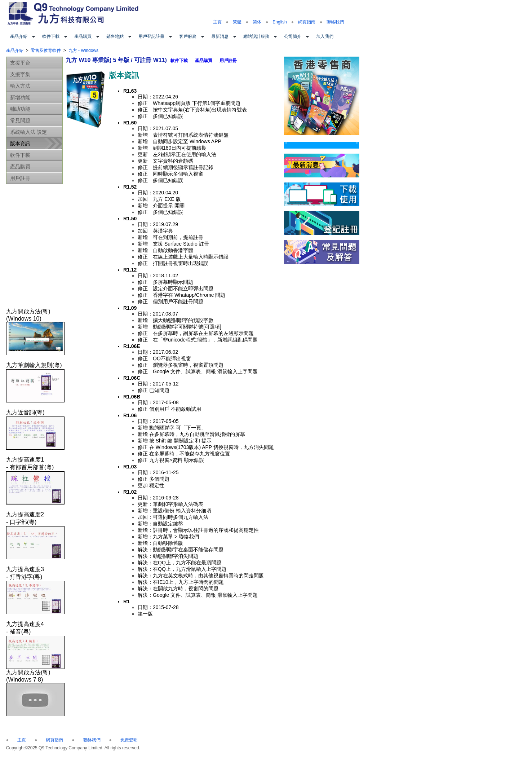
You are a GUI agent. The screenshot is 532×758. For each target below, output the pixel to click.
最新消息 (220, 36)
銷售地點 (115, 36)
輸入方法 (20, 86)
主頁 (217, 22)
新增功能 (20, 97)
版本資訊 (20, 144)
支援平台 (20, 63)
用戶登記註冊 (151, 36)
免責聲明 (129, 740)
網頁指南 (307, 22)
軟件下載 (51, 36)
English (280, 22)
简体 (257, 22)
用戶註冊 (20, 178)
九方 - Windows (83, 50)
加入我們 (325, 36)
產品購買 (83, 36)
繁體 (237, 22)
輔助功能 (20, 109)
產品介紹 (19, 36)
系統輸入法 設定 (28, 132)
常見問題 (20, 120)
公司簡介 (293, 36)
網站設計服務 (256, 36)
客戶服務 (188, 36)
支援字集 (20, 74)
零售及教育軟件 (46, 50)
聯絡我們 (335, 22)
